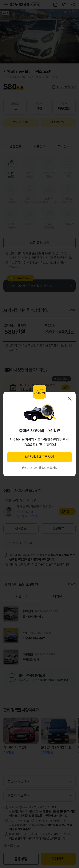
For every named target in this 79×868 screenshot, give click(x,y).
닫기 (70, 399)
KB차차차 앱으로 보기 (39, 457)
